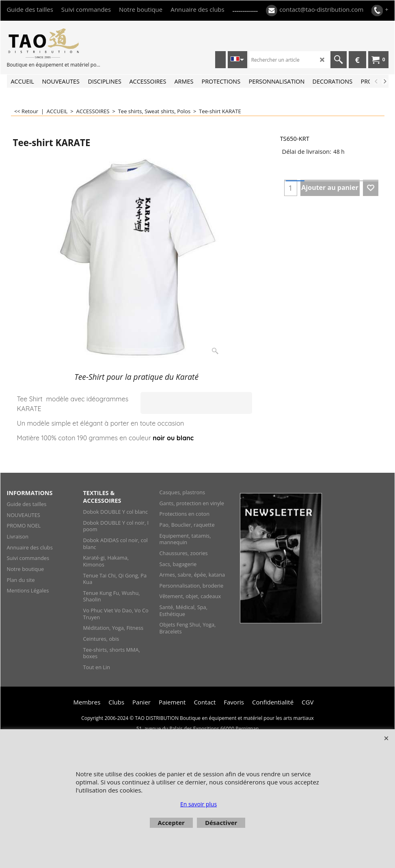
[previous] (377, 82)
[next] (385, 82)
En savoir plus (199, 804)
